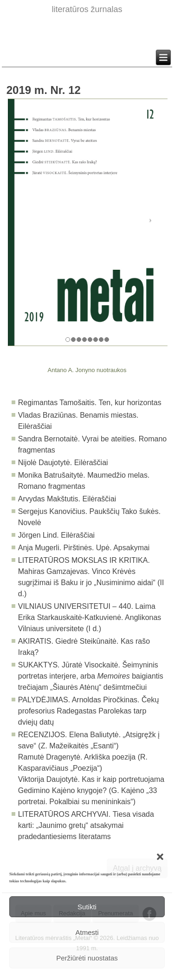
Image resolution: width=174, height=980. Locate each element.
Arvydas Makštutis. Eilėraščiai (67, 499)
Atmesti (87, 932)
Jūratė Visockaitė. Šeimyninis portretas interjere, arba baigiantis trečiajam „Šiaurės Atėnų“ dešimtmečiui (91, 676)
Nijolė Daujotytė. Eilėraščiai (63, 463)
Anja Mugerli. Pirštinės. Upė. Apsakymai (84, 548)
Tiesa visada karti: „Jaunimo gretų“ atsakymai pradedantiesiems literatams (86, 825)
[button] (160, 857)
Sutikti (87, 907)
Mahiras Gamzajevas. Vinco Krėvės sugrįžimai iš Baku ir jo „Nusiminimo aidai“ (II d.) (91, 583)
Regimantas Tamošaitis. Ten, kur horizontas (90, 403)
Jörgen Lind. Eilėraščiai (56, 535)
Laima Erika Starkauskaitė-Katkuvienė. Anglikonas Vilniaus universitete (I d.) (90, 617)
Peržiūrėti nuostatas (87, 958)
